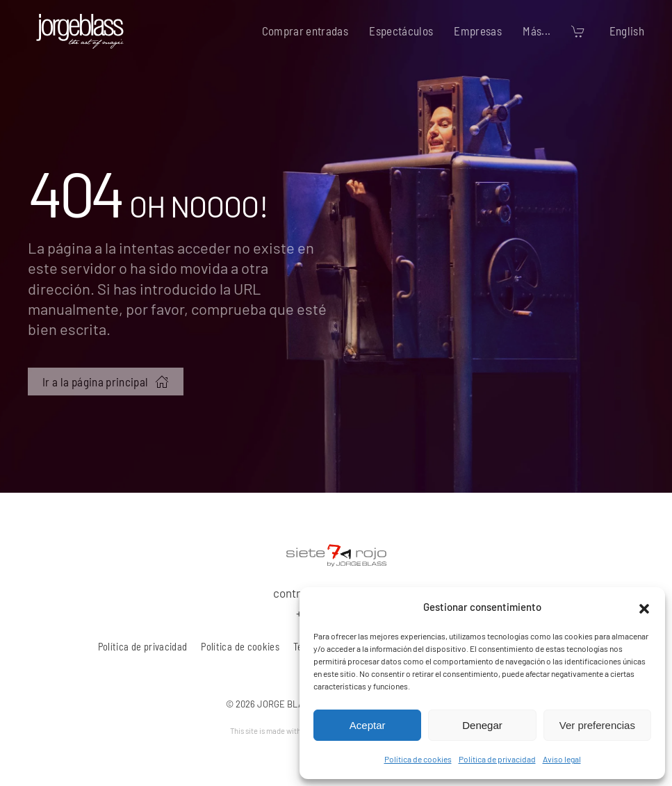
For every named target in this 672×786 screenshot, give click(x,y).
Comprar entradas (305, 31)
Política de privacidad (497, 759)
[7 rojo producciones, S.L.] (336, 553)
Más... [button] (536, 31)
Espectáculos (401, 31)
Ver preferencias (597, 725)
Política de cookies (418, 759)
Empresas (478, 31)
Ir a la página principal (106, 382)
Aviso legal (562, 759)
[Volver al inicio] (80, 31)
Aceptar (368, 725)
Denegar (482, 725)
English (627, 31)
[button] (644, 607)
